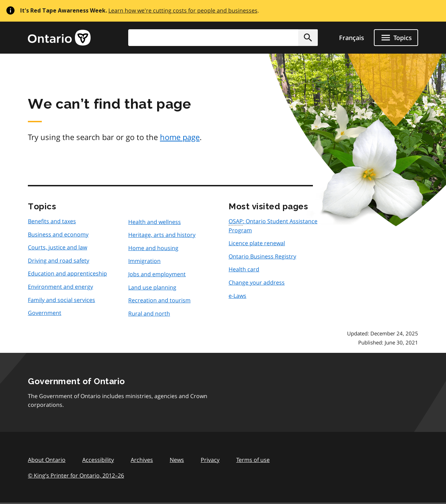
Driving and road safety (59, 261)
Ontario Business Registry (262, 256)
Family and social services (61, 300)
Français (352, 38)
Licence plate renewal (257, 243)
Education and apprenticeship (67, 273)
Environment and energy (60, 287)
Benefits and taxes (52, 221)
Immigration (144, 261)
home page (180, 137)
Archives (142, 460)
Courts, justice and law (57, 247)
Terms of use (253, 460)
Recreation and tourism (159, 300)
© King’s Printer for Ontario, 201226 (76, 475)
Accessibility (98, 460)
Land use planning (152, 287)
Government (45, 313)
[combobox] (223, 38)
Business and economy (58, 234)
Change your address (257, 282)
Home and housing (153, 248)
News (177, 460)
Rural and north (149, 313)
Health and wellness (155, 222)
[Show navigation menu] (396, 38)
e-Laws (237, 296)
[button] (308, 38)
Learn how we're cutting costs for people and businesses (183, 10)
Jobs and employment (157, 274)
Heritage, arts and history (162, 235)
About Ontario (47, 460)
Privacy (210, 460)
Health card (244, 269)
